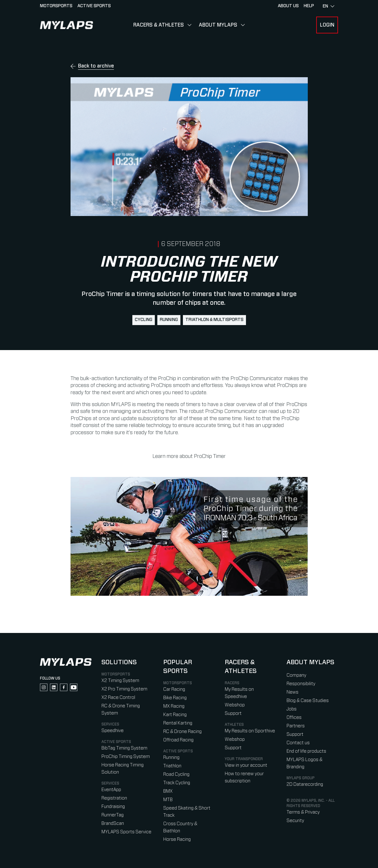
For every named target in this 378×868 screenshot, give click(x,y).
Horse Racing (177, 839)
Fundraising (113, 807)
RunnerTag (113, 815)
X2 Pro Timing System (124, 689)
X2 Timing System (120, 681)
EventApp (111, 790)
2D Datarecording (305, 784)
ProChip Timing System (126, 757)
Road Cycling (176, 774)
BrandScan (113, 823)
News (292, 692)
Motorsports (56, 6)
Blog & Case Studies (308, 701)
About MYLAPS (218, 25)
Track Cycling (177, 783)
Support (233, 713)
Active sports (94, 6)
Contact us (298, 743)
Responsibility (301, 684)
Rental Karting (178, 723)
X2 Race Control (118, 697)
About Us (288, 6)
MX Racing (174, 706)
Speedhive (113, 731)
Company (296, 675)
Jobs (292, 709)
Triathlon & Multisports (214, 320)
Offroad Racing (178, 740)
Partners (296, 726)
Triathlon (172, 766)
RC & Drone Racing (182, 732)
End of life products (306, 751)
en (329, 6)
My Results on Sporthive (250, 731)
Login (327, 25)
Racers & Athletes (159, 25)
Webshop (235, 705)
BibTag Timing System (124, 748)
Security (295, 821)
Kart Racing (175, 715)
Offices (294, 717)
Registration (114, 798)
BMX (168, 791)
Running (169, 320)
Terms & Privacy (303, 812)
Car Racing (174, 689)
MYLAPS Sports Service (126, 832)
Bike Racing (175, 698)
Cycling (144, 320)
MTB (168, 800)
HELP (309, 6)
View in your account (246, 765)
